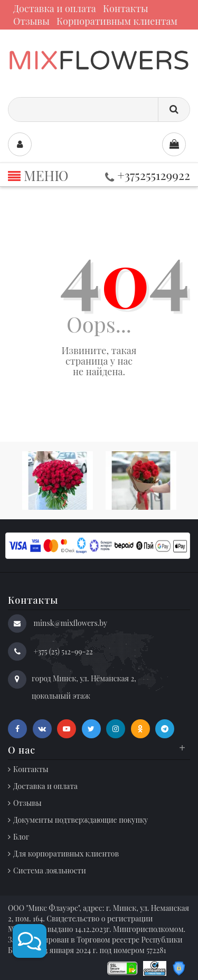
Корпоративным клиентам (117, 21)
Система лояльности (50, 870)
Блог (21, 837)
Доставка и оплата (55, 8)
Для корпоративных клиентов (66, 854)
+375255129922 (148, 175)
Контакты (126, 8)
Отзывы (31, 21)
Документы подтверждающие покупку (81, 820)
